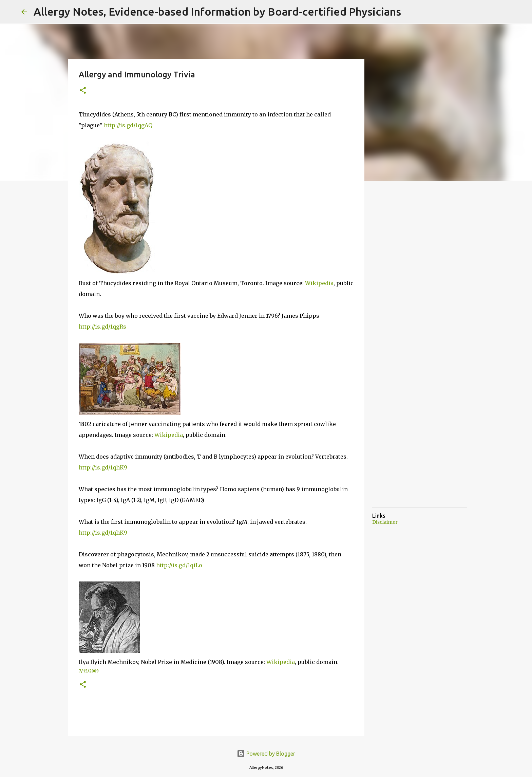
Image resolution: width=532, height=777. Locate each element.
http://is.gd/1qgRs (102, 327)
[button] (83, 91)
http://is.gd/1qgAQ (128, 125)
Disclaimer (385, 522)
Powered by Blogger (266, 754)
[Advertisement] (423, 244)
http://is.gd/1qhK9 (103, 467)
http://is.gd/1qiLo (179, 565)
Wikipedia (319, 283)
